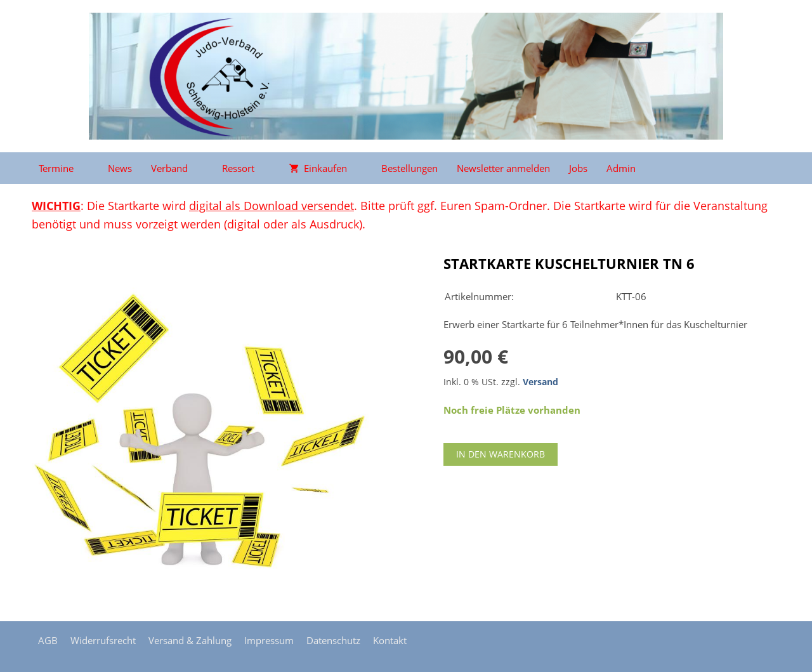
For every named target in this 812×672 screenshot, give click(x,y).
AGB (48, 640)
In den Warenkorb (501, 454)
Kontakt (390, 640)
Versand (540, 382)
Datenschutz (333, 640)
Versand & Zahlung (190, 640)
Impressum (269, 640)
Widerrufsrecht (103, 640)
